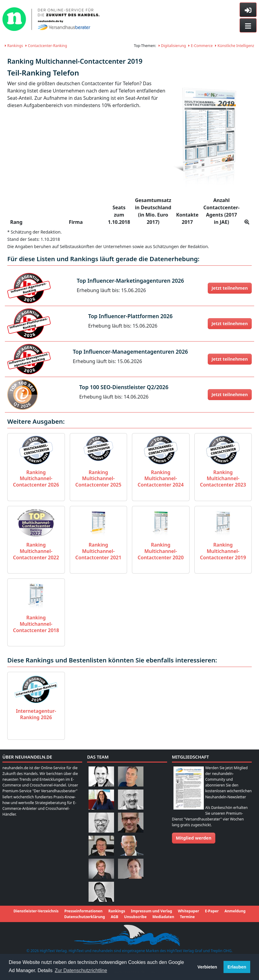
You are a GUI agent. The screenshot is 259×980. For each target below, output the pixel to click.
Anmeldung (235, 911)
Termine (187, 917)
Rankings (14, 46)
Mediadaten (163, 917)
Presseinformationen (83, 911)
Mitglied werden (194, 838)
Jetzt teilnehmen (230, 288)
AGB (114, 917)
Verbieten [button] (207, 967)
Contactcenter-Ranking (46, 46)
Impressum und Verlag (152, 911)
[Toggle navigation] (248, 25)
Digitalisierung (172, 46)
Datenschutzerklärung (85, 917)
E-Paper (212, 911)
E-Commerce (200, 46)
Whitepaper (188, 911)
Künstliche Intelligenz (235, 46)
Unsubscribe (135, 917)
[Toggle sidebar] (248, 10)
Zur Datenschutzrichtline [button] (81, 970)
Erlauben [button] (237, 967)
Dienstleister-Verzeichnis (36, 911)
